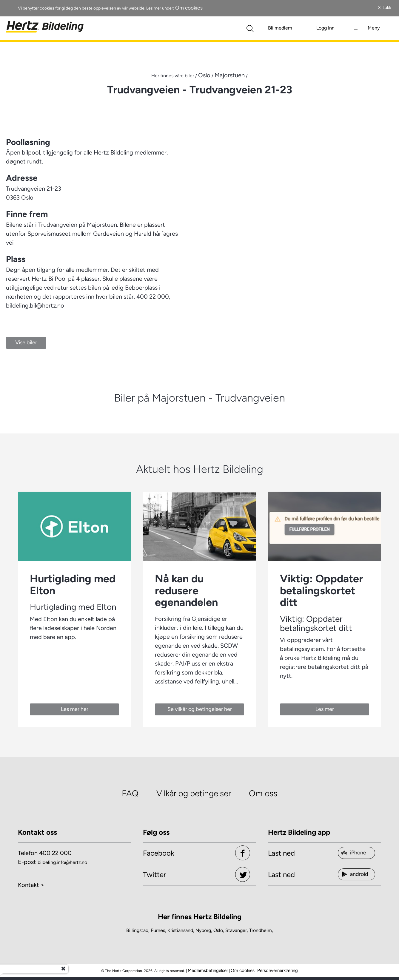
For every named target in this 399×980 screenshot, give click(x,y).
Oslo (204, 75)
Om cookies (189, 8)
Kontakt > (31, 885)
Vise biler (26, 342)
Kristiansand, (181, 930)
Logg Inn (325, 28)
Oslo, (219, 930)
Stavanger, (237, 930)
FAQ (130, 793)
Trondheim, (261, 930)
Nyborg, (204, 930)
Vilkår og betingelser (194, 793)
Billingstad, (138, 930)
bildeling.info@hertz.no (62, 862)
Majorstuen (230, 75)
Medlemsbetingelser (208, 970)
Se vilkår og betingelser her (200, 709)
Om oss (263, 793)
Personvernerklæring (278, 970)
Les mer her (75, 709)
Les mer (325, 709)
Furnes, (158, 930)
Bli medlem (280, 28)
